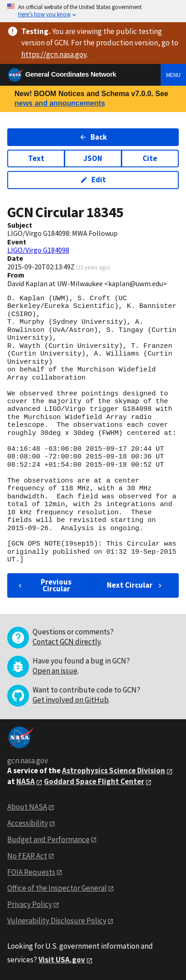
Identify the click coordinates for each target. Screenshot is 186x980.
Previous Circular (44, 585)
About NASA (27, 807)
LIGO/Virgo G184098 (38, 250)
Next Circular (135, 585)
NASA (26, 781)
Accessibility (28, 823)
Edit (93, 180)
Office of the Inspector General (57, 888)
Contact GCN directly (67, 642)
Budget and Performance (48, 839)
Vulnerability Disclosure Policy (57, 921)
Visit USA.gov (62, 960)
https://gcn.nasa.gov (54, 54)
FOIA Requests (31, 872)
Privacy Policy (30, 904)
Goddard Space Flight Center (94, 781)
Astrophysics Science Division (114, 770)
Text (36, 158)
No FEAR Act (27, 856)
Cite (150, 158)
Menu (173, 75)
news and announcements (60, 103)
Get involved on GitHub (71, 700)
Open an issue (55, 671)
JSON (93, 158)
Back (93, 137)
